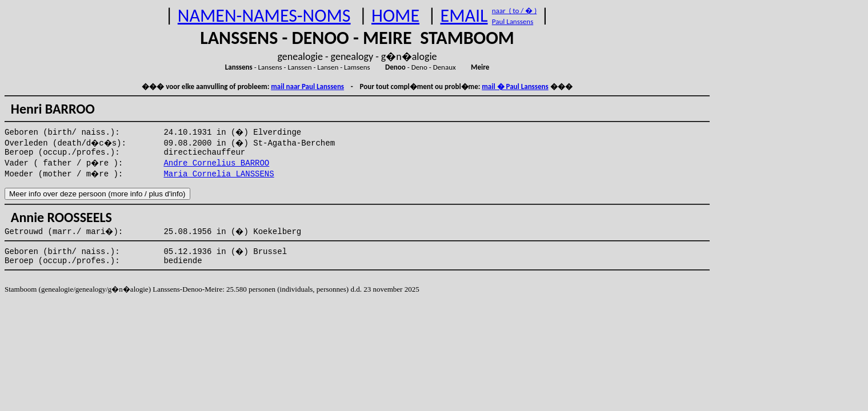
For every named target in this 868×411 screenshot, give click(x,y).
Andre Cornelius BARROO (216, 163)
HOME (395, 16)
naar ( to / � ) (514, 11)
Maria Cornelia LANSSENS (219, 174)
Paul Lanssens (513, 21)
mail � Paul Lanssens (515, 86)
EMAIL (464, 16)
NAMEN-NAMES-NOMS (264, 16)
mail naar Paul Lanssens (307, 86)
